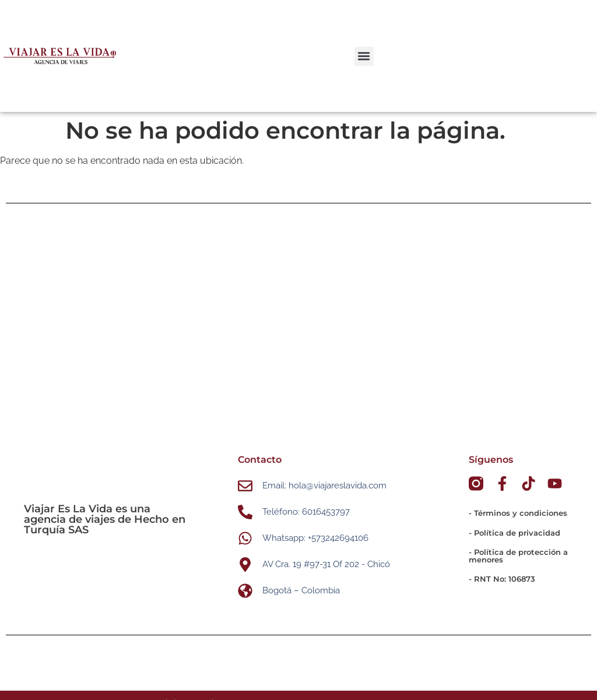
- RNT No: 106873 (502, 579)
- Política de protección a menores (518, 556)
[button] (364, 56)
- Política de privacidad (515, 533)
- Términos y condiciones (518, 513)
